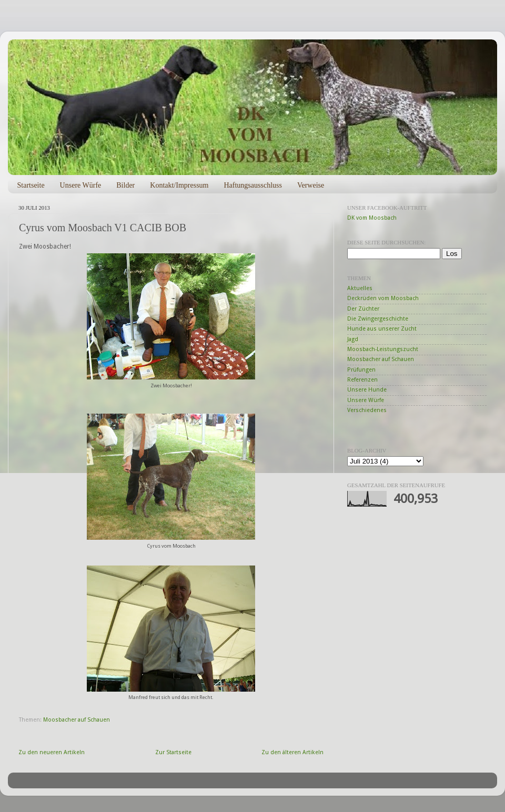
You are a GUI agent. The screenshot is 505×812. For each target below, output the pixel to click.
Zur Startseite (173, 752)
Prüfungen (361, 370)
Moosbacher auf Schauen (77, 720)
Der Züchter (363, 309)
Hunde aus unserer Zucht (382, 329)
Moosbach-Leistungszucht (383, 349)
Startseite (31, 185)
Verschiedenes (367, 410)
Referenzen (362, 380)
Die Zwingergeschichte (378, 319)
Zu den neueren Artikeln (52, 752)
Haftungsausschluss (252, 185)
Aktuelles (360, 288)
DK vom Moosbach (372, 218)
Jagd (353, 339)
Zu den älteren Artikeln (292, 752)
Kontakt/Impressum (179, 185)
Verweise (311, 185)
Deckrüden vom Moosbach (383, 298)
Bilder (125, 185)
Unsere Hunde (367, 390)
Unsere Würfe (81, 185)
